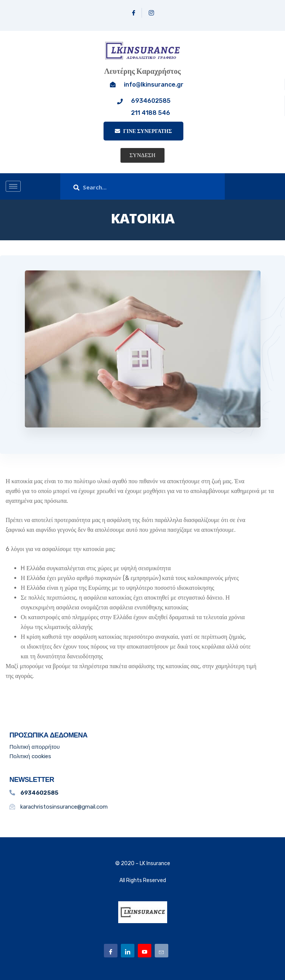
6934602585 (151, 101)
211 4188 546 (151, 113)
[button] (142, 155)
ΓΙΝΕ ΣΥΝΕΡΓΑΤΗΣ (143, 131)
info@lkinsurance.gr (154, 85)
